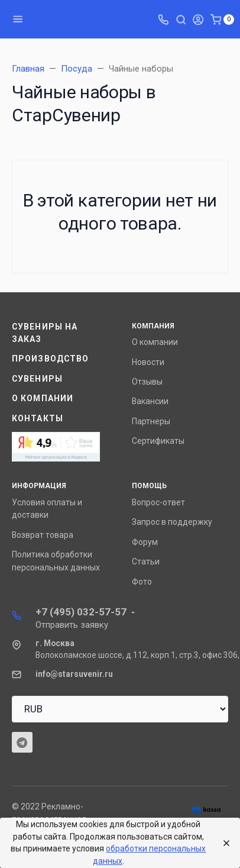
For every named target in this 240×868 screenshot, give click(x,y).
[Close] (223, 843)
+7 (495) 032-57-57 (81, 612)
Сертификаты (158, 441)
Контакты (38, 418)
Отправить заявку (72, 625)
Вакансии (150, 401)
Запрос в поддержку (172, 522)
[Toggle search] (181, 19)
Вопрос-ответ (158, 502)
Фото (142, 582)
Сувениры (37, 379)
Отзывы (147, 382)
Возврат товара (43, 535)
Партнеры (151, 421)
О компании (43, 398)
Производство (50, 359)
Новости (148, 362)
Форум (145, 542)
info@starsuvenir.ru (74, 674)
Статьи (146, 562)
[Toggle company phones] (163, 19)
